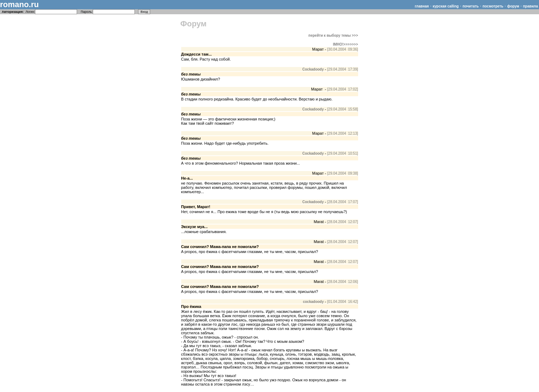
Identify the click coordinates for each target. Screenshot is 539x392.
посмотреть (493, 6)
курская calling (446, 6)
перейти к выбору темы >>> (333, 35)
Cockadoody (313, 69)
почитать (471, 6)
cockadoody (313, 302)
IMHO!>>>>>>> (345, 44)
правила (530, 6)
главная (422, 6)
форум (513, 6)
